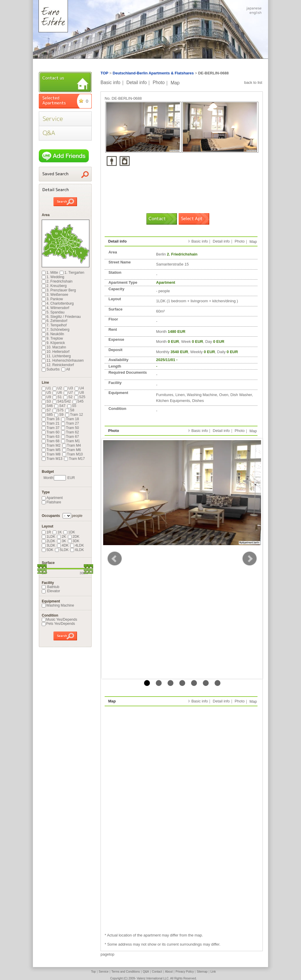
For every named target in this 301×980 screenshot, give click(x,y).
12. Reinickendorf (58, 365)
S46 (47, 406)
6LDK (77, 550)
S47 (60, 406)
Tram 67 (70, 437)
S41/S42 (62, 401)
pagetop (107, 954)
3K (62, 541)
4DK (63, 545)
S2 (68, 397)
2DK (74, 537)
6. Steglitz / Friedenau (61, 317)
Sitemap (202, 972)
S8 (70, 410)
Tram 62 (70, 432)
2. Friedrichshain (57, 281)
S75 (58, 410)
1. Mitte (50, 273)
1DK (69, 532)
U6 (57, 393)
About (169, 972)
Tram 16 (51, 419)
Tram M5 (51, 450)
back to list (253, 82)
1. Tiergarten (72, 273)
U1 (46, 388)
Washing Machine (58, 605)
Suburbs (51, 369)
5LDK (62, 550)
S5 (72, 406)
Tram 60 (51, 432)
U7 (68, 393)
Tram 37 (51, 428)
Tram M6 (72, 450)
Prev (115, 559)
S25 (80, 397)
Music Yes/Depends (59, 620)
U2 (57, 388)
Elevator (51, 591)
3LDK (49, 545)
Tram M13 (52, 459)
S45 (78, 401)
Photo (159, 82)
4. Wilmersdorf (55, 308)
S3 (46, 401)
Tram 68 (51, 441)
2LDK (49, 541)
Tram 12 (74, 415)
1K (57, 532)
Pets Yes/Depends (58, 624)
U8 (79, 393)
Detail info (137, 82)
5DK (47, 550)
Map (175, 82)
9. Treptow (52, 338)
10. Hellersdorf (56, 352)
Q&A (146, 972)
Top (93, 972)
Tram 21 (51, 423)
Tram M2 (51, 445)
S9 (59, 415)
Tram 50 (70, 428)
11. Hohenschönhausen (63, 360)
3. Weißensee (55, 295)
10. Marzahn (54, 347)
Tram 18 (70, 419)
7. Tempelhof (54, 325)
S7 (46, 410)
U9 (46, 397)
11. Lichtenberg (56, 356)
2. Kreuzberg (54, 286)
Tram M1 (71, 441)
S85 (47, 415)
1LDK (49, 537)
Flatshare (51, 502)
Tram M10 (73, 454)
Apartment (52, 498)
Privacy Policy (185, 972)
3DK (74, 541)
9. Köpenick (53, 343)
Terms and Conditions (126, 972)
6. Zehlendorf (55, 321)
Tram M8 (51, 454)
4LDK (77, 545)
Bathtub (51, 587)
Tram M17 (74, 459)
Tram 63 (51, 437)
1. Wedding (53, 277)
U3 (68, 388)
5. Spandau (53, 312)
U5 (46, 393)
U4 (79, 388)
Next (250, 559)
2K (62, 537)
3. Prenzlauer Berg (59, 290)
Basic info (111, 82)
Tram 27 (70, 423)
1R (46, 532)
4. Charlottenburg (58, 303)
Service (104, 972)
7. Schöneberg (56, 330)
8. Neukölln (53, 334)
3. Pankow (52, 299)
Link (213, 972)
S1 (57, 397)
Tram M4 (72, 445)
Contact (157, 972)
